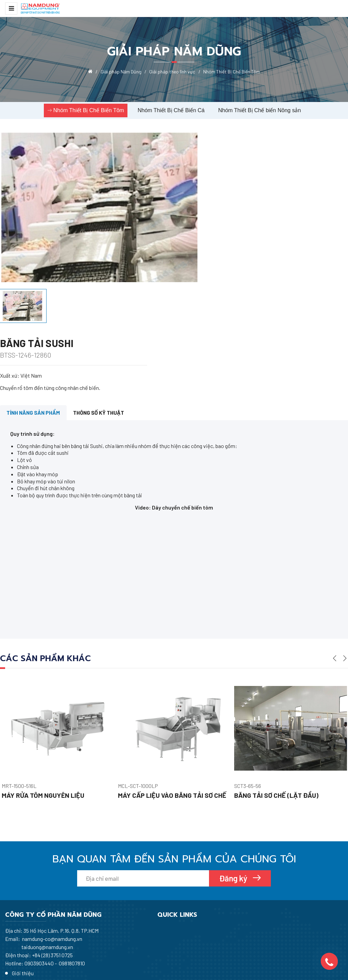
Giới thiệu (139, 869)
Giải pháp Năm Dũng (151, 880)
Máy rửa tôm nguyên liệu (43, 732)
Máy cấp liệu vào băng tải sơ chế (172, 732)
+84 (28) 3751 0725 (52, 891)
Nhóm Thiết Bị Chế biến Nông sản (259, 110)
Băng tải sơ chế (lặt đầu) (277, 732)
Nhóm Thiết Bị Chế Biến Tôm (89, 110)
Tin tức (136, 892)
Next (345, 593)
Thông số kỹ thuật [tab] (101, 347)
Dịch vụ (136, 903)
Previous (335, 593)
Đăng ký (234, 815)
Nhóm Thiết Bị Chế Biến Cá (171, 110)
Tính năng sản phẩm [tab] (34, 347)
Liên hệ (136, 915)
